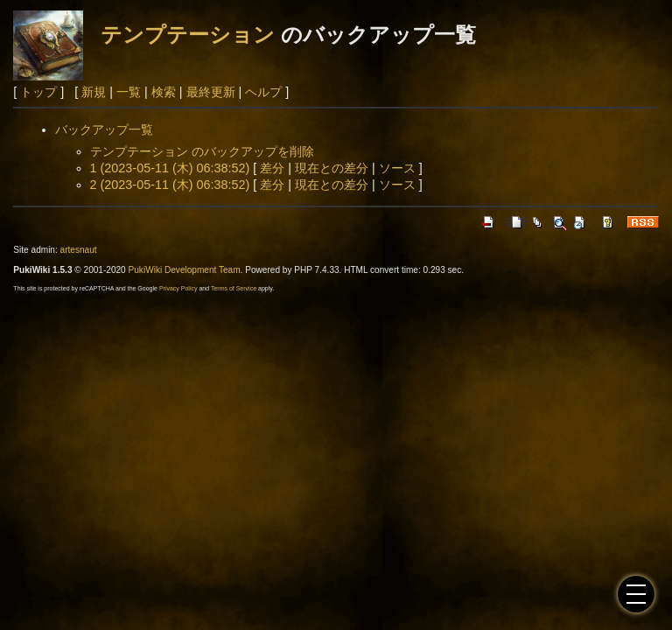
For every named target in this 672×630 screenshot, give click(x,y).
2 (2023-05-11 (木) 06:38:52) (170, 185)
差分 (272, 168)
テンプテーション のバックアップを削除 (202, 151)
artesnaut (79, 250)
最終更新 (211, 92)
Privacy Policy (178, 288)
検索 (164, 92)
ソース (397, 168)
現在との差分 (332, 168)
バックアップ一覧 (104, 129)
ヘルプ (263, 92)
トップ (38, 92)
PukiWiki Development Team (185, 270)
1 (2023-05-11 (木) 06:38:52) (170, 168)
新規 (94, 92)
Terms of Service (234, 288)
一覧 (129, 92)
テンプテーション (188, 35)
